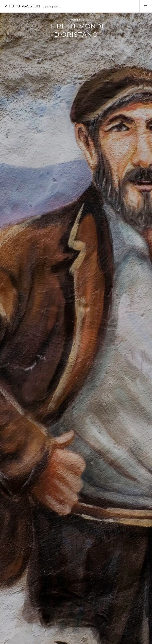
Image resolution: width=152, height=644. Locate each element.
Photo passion (22, 6)
